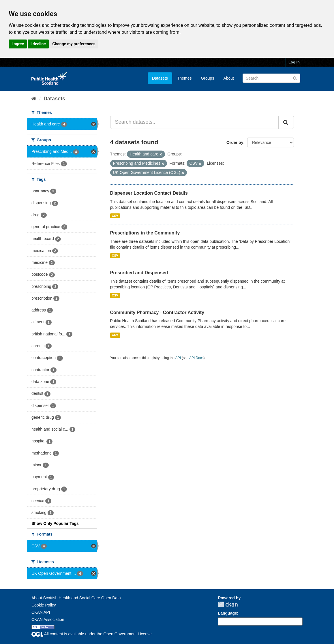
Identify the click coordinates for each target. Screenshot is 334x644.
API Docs (196, 358)
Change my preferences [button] (74, 44)
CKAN (228, 604)
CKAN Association (48, 619)
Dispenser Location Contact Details (149, 193)
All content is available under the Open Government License (92, 634)
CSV (115, 216)
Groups (207, 78)
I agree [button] (18, 44)
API (178, 358)
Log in (294, 62)
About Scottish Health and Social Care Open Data (76, 598)
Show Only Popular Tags (55, 523)
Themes (184, 78)
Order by (235, 142)
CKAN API (41, 612)
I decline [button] (38, 44)
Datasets (160, 78)
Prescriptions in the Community (145, 233)
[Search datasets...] (195, 122)
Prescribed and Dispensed (139, 273)
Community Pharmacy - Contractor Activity (157, 312)
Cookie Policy (44, 605)
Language (228, 613)
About (229, 78)
